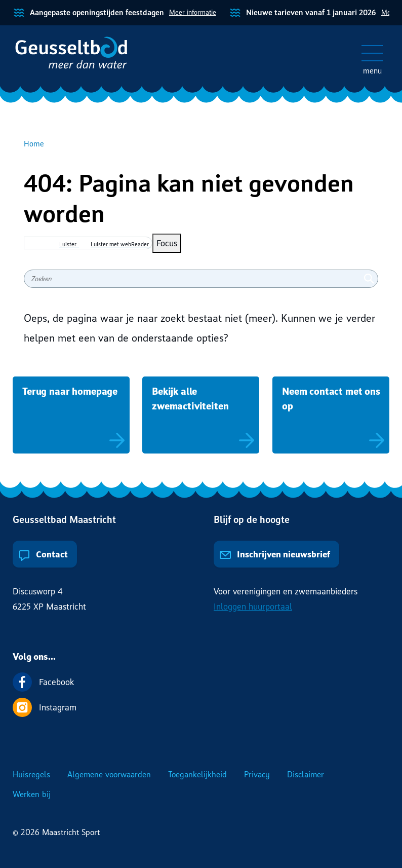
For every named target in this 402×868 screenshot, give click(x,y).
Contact (43, 554)
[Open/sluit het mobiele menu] (372, 53)
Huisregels (31, 774)
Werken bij (32, 794)
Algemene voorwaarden (109, 774)
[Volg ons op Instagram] (201, 707)
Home (34, 143)
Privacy (257, 774)
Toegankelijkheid (197, 774)
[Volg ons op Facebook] (201, 682)
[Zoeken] (369, 279)
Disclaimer (306, 774)
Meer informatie (193, 12)
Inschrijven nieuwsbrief (275, 554)
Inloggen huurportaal (253, 606)
